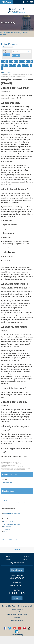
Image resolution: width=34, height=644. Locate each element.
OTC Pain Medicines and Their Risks (11, 511)
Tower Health (16, 606)
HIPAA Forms (17, 618)
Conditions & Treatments (13, 33)
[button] (6, 55)
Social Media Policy (17, 635)
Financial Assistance (17, 609)
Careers (9, 556)
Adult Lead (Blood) (7, 527)
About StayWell (17, 550)
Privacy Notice (17, 612)
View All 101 (6, 532)
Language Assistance (17, 563)
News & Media (25, 556)
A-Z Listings (16, 56)
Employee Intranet (17, 621)
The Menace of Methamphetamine (10, 540)
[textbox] (20, 52)
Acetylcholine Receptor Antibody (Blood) (12, 524)
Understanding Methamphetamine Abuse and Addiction (15, 503)
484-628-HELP (17, 586)
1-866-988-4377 (17, 593)
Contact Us (17, 598)
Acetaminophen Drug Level (9, 522)
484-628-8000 (17, 578)
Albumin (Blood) (7, 529)
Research (9, 559)
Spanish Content (8, 47)
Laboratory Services (7, 482)
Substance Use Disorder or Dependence (12, 514)
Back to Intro (6, 72)
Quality (25, 559)
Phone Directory (17, 570)
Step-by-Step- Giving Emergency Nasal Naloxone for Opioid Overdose (16, 500)
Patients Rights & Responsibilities (17, 615)
